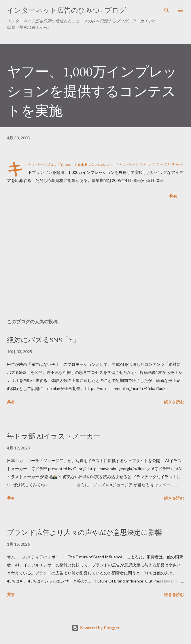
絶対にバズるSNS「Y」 (43, 340)
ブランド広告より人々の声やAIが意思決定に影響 (84, 532)
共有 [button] (173, 196)
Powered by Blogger (96, 628)
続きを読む (174, 402)
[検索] (167, 10)
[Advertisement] (95, 260)
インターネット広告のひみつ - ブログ (67, 10)
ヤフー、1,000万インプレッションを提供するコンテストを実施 (92, 91)
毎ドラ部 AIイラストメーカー (54, 436)
